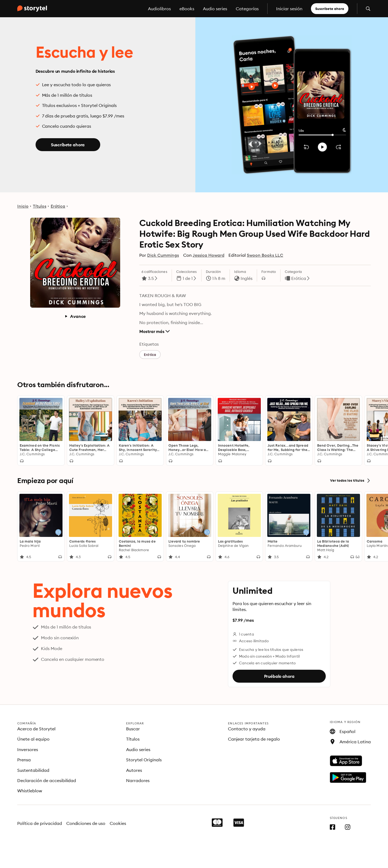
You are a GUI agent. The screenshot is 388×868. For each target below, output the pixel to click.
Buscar (133, 729)
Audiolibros (159, 9)
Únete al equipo (33, 739)
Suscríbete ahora (330, 9)
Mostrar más (155, 331)
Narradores (138, 780)
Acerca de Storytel (36, 729)
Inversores (28, 749)
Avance (75, 316)
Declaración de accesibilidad (47, 780)
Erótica (58, 206)
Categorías (247, 9)
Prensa (24, 760)
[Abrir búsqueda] (368, 9)
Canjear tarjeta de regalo (254, 739)
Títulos (40, 206)
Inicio (23, 206)
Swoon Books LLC (265, 255)
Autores (134, 770)
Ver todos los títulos (350, 481)
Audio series (215, 9)
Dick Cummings (163, 255)
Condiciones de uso (86, 823)
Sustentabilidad (33, 770)
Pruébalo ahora (279, 676)
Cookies (118, 823)
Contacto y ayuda (247, 729)
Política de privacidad (40, 823)
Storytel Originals (144, 760)
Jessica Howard (209, 255)
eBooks (187, 9)
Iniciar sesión (289, 9)
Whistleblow (30, 791)
